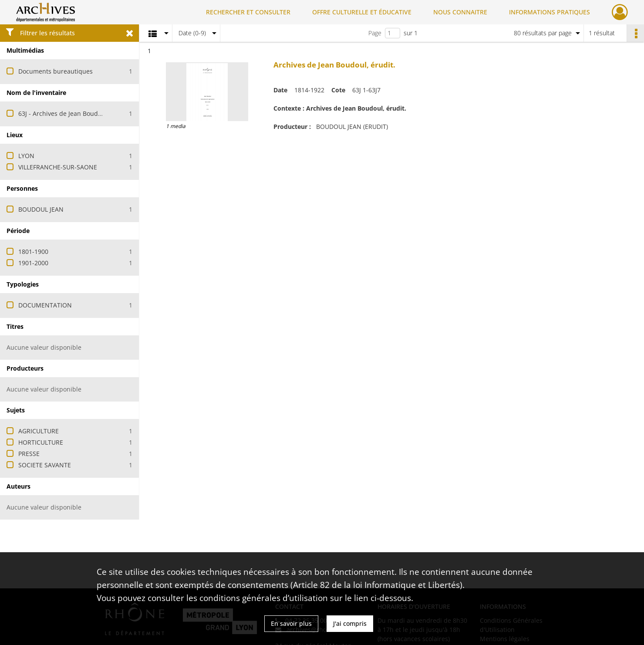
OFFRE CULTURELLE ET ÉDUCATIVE (362, 12)
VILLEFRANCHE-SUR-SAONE (58, 167)
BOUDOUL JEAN (41, 209)
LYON (26, 156)
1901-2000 (33, 263)
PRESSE (29, 454)
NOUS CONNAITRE (460, 12)
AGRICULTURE (39, 431)
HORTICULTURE (41, 442)
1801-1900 (33, 252)
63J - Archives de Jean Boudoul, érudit (73, 113)
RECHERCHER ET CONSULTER (248, 12)
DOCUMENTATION (45, 305)
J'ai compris (350, 623)
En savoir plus (291, 623)
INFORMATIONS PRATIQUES (550, 12)
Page (375, 33)
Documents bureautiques (56, 71)
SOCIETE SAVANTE (45, 465)
